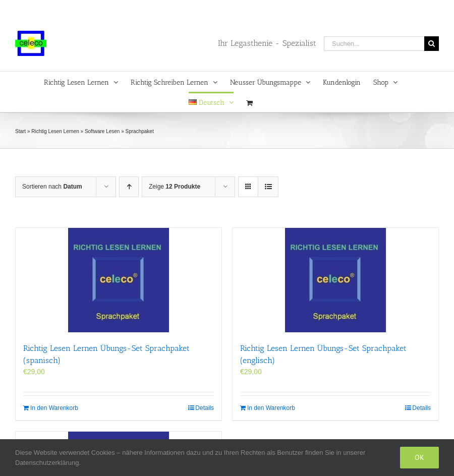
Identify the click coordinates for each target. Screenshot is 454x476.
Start (20, 131)
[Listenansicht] (268, 187)
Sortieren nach (52, 187)
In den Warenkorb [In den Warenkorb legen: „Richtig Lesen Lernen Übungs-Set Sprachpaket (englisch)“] (271, 408)
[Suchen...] (374, 44)
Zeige (175, 187)
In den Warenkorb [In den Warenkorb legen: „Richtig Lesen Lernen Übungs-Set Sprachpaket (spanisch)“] (54, 408)
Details (205, 408)
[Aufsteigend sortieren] (129, 187)
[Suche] (432, 44)
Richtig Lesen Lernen (55, 131)
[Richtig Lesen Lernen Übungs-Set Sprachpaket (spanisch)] (119, 280)
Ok (419, 457)
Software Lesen (102, 131)
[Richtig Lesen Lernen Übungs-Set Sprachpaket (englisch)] (335, 280)
